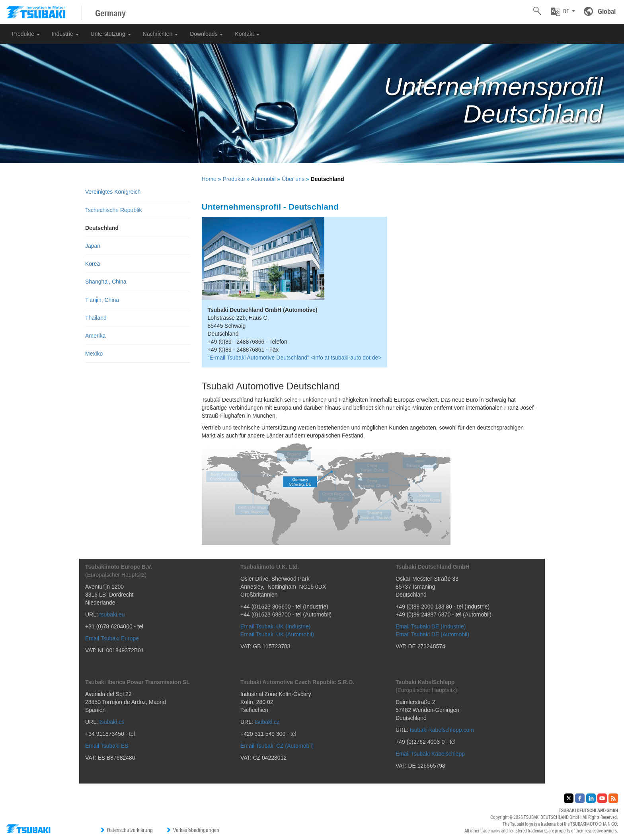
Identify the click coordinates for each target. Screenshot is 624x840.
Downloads (206, 34)
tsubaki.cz (267, 722)
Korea (93, 264)
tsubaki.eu (112, 614)
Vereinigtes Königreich (113, 192)
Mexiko (94, 354)
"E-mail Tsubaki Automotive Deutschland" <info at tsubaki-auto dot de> (295, 358)
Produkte (26, 34)
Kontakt (247, 34)
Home (209, 179)
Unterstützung (111, 34)
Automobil (263, 179)
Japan (93, 246)
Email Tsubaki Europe (112, 638)
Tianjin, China (102, 300)
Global (607, 11)
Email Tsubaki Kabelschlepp (430, 754)
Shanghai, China (106, 282)
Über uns (293, 179)
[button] (563, 12)
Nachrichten (161, 34)
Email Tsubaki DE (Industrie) (431, 626)
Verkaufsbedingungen (192, 830)
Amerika (95, 336)
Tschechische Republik (113, 210)
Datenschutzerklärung (126, 830)
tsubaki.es (112, 722)
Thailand (96, 318)
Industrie (65, 34)
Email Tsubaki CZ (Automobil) (277, 746)
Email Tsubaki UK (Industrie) (275, 626)
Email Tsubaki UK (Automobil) (277, 634)
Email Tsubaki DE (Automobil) (432, 634)
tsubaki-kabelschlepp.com (442, 730)
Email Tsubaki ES (107, 746)
